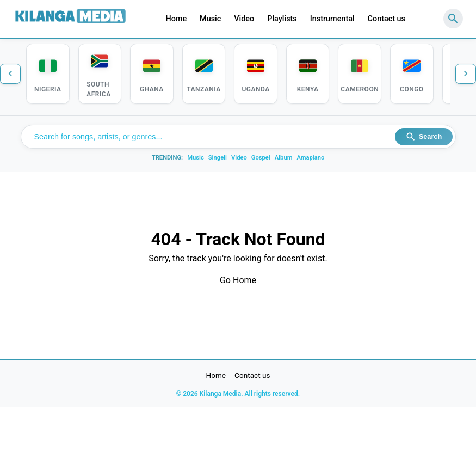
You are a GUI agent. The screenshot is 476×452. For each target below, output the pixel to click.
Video (244, 19)
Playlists (282, 19)
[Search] (453, 19)
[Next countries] (465, 74)
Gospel (261, 159)
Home (176, 19)
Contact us (387, 19)
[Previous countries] (11, 74)
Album (284, 159)
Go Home (238, 281)
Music (210, 19)
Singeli (218, 159)
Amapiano (310, 159)
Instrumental (332, 19)
